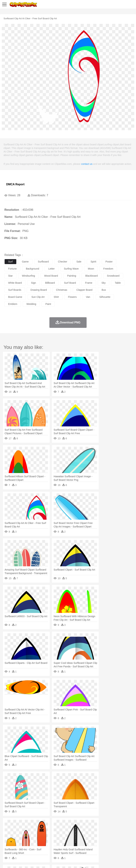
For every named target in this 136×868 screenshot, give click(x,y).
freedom (108, 269)
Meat (70, 845)
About (7, 861)
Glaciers (85, 824)
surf (10, 262)
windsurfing (29, 276)
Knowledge (110, 840)
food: (7, 845)
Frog (108, 829)
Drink (44, 845)
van (88, 297)
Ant (17, 829)
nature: (8, 824)
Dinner (122, 845)
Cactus (45, 824)
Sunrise (122, 824)
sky (104, 283)
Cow (62, 829)
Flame (76, 824)
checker (63, 262)
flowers (72, 297)
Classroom (47, 840)
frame (89, 283)
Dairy (27, 845)
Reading (59, 840)
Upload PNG (66, 861)
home (105, 835)
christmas (62, 290)
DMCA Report (15, 184)
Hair (112, 835)
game (25, 262)
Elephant (93, 829)
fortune (12, 269)
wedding (31, 304)
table (118, 283)
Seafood (91, 845)
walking (96, 835)
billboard (50, 283)
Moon (114, 824)
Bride (32, 835)
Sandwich (80, 845)
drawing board (39, 290)
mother (49, 835)
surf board (70, 283)
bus (104, 290)
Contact (42, 861)
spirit (93, 262)
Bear (23, 829)
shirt (56, 297)
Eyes (87, 835)
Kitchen (112, 845)
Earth (62, 824)
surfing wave (71, 269)
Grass (95, 824)
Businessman (61, 835)
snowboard (113, 276)
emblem (13, 304)
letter (52, 269)
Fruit (63, 845)
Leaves (36, 824)
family (40, 835)
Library (121, 840)
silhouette (105, 297)
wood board (51, 276)
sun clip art (38, 297)
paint (48, 304)
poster (109, 262)
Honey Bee (118, 829)
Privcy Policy (29, 861)
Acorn (17, 824)
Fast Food (54, 845)
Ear (81, 835)
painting (72, 276)
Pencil (68, 840)
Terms (16, 861)
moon (91, 269)
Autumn (26, 824)
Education (78, 840)
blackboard (92, 276)
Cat (46, 829)
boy (124, 835)
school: (8, 840)
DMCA (53, 861)
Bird (29, 829)
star (10, 276)
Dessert (35, 845)
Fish (101, 829)
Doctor (73, 835)
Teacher (29, 840)
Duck (76, 829)
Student (19, 840)
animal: (8, 829)
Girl (118, 835)
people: (8, 835)
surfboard (43, 262)
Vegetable (102, 845)
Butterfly (38, 829)
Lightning (104, 824)
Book (37, 840)
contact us (87, 164)
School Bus (91, 840)
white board (15, 283)
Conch (54, 824)
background (32, 269)
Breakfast (17, 845)
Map (101, 840)
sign (33, 283)
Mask (17, 835)
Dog (69, 829)
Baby (25, 835)
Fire (69, 824)
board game (15, 297)
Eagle (83, 829)
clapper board (84, 290)
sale (79, 262)
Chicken (54, 829)
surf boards (15, 290)
